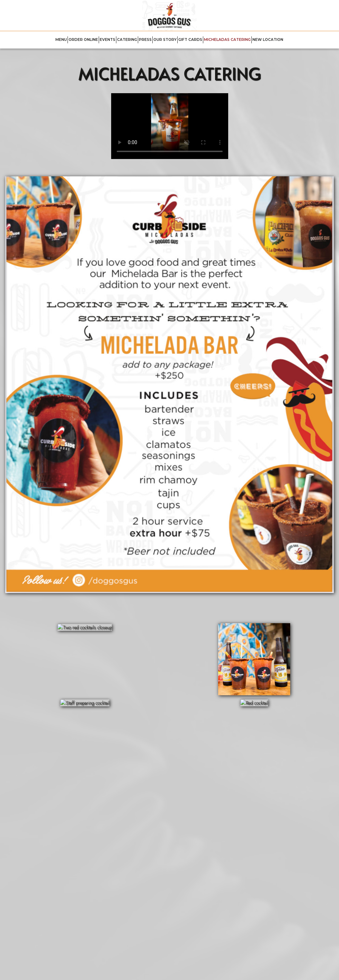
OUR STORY (165, 40)
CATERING (127, 40)
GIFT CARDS (190, 40)
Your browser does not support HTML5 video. (170, 126)
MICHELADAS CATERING (227, 40)
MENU (61, 40)
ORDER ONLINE (83, 40)
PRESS (145, 40)
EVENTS (108, 40)
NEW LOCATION (268, 40)
